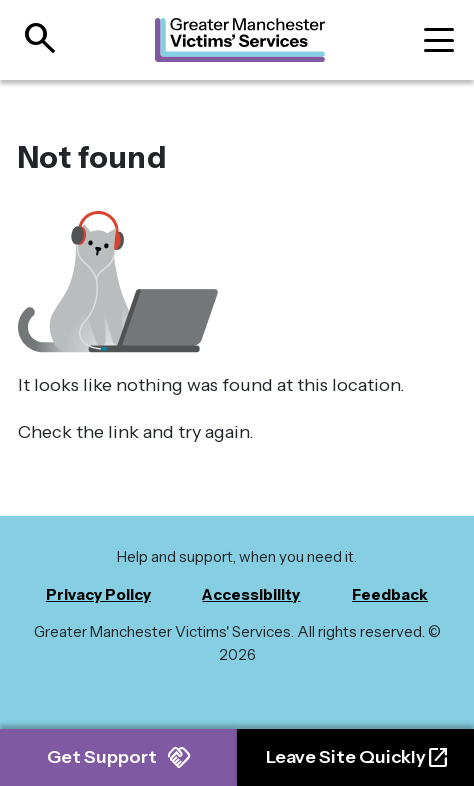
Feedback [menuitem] (390, 594)
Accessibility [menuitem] (251, 594)
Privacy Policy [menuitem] (98, 594)
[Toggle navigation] (439, 40)
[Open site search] (33, 40)
